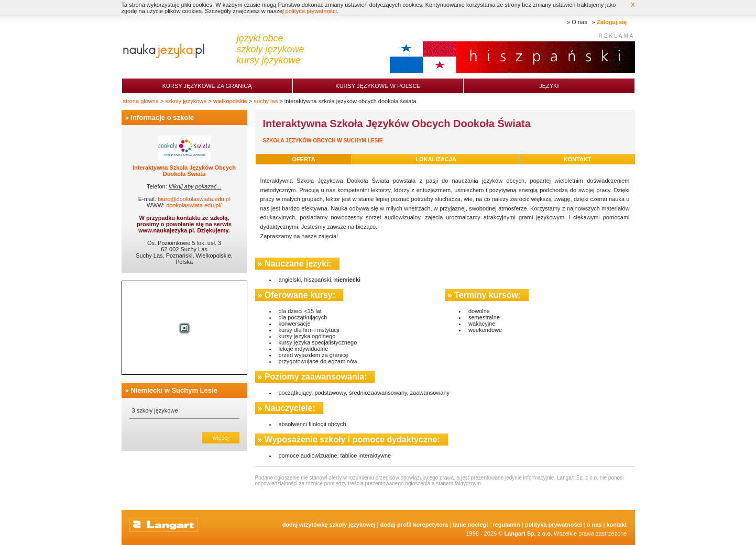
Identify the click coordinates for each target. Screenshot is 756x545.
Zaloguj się (612, 22)
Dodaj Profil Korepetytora (414, 525)
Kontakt (616, 525)
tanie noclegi (470, 525)
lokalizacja (436, 159)
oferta (303, 159)
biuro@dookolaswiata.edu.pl (194, 199)
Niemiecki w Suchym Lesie (174, 390)
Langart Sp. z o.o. (528, 533)
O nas (579, 22)
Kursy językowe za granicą (207, 86)
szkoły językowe (186, 101)
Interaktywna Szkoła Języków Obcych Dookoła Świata (184, 171)
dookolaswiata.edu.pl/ (194, 205)
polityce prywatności (311, 11)
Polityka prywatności (554, 525)
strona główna (141, 101)
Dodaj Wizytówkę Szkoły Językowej (329, 525)
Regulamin (506, 525)
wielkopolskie (230, 101)
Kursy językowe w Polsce (378, 86)
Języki (549, 86)
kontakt (578, 159)
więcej (221, 438)
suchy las (266, 101)
